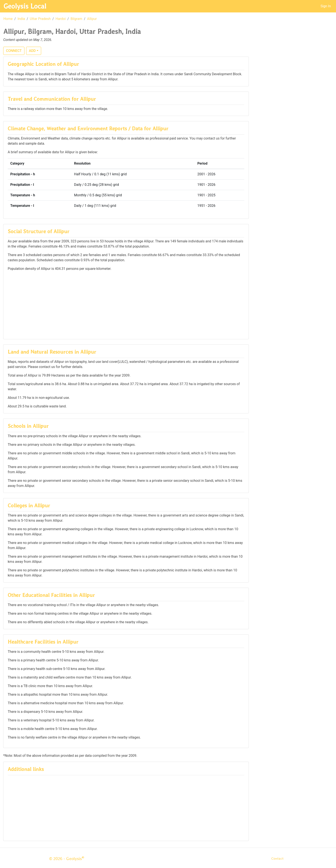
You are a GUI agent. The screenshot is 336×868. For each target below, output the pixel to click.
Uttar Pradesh (40, 19)
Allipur (92, 19)
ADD (32, 51)
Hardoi (61, 19)
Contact (277, 858)
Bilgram (76, 19)
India (21, 19)
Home (8, 19)
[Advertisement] (126, 305)
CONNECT (14, 51)
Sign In (326, 6)
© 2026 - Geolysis (67, 859)
